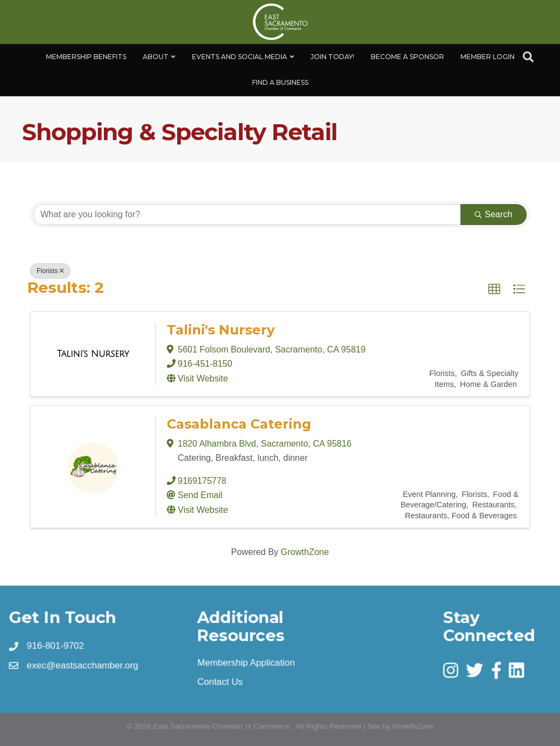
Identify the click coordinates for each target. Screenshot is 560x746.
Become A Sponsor (407, 57)
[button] (494, 290)
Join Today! (332, 57)
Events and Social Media (240, 57)
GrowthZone (305, 552)
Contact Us (220, 681)
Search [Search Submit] (494, 214)
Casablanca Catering (239, 424)
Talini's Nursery (221, 330)
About (156, 57)
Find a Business (280, 82)
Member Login (488, 57)
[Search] (528, 57)
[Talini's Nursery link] (93, 354)
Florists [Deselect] (50, 271)
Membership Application (246, 662)
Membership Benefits (86, 57)
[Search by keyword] (247, 215)
